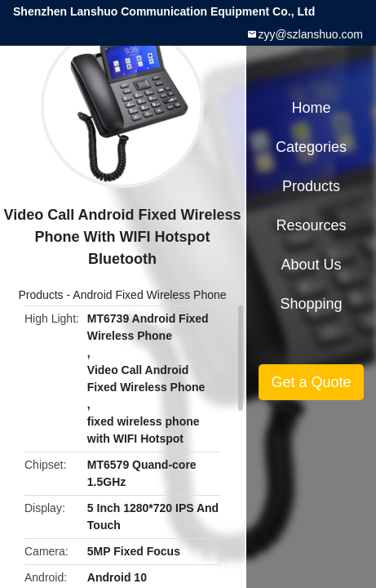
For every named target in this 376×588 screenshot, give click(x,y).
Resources (311, 225)
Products (40, 295)
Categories (311, 147)
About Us (311, 265)
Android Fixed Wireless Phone (149, 295)
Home (311, 108)
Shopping (311, 304)
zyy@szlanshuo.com (310, 34)
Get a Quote (311, 382)
